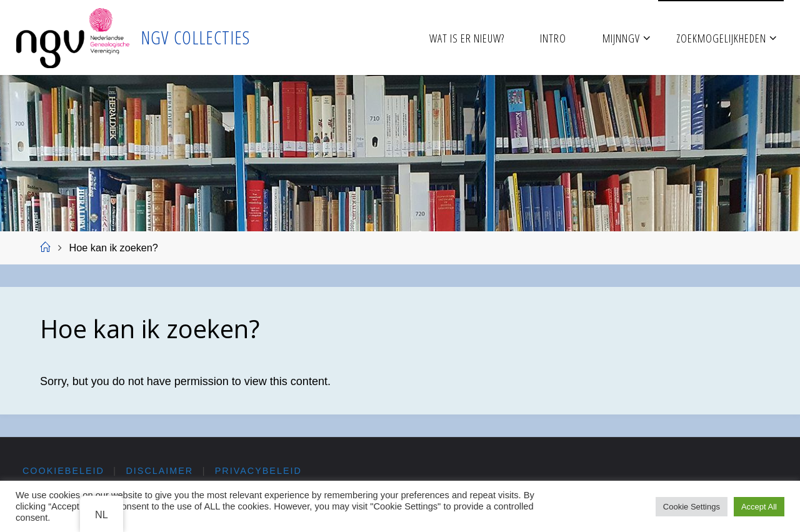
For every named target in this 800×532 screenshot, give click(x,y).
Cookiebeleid (63, 471)
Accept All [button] (759, 507)
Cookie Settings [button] (692, 507)
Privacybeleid (258, 471)
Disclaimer (160, 471)
